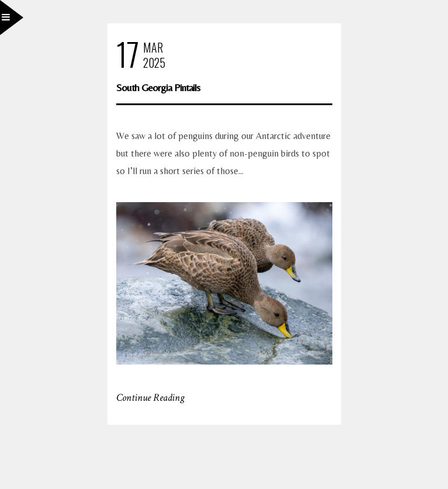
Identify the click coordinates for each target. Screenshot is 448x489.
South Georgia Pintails (158, 87)
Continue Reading (150, 398)
